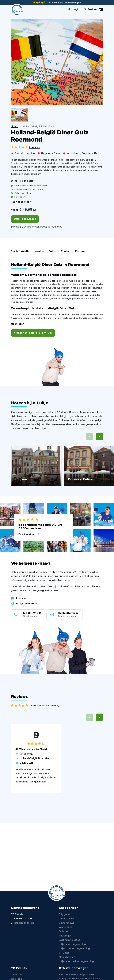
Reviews (80, 251)
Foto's (53, 251)
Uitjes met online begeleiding (76, 962)
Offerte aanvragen (25, 219)
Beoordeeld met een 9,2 (46, 706)
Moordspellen (67, 957)
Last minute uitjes (69, 940)
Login (74, 10)
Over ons (17, 975)
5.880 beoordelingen (69, 3)
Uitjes (14, 127)
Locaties (39, 251)
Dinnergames (67, 919)
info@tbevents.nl (24, 603)
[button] (99, 436)
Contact (66, 251)
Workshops (66, 927)
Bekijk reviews (27, 534)
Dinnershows (66, 923)
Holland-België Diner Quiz (35, 758)
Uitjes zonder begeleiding (74, 949)
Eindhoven (26, 754)
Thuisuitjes (65, 936)
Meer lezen (18, 324)
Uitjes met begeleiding (72, 944)
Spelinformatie (20, 251)
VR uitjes (64, 953)
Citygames (65, 914)
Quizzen (64, 932)
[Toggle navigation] (101, 10)
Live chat (19, 598)
